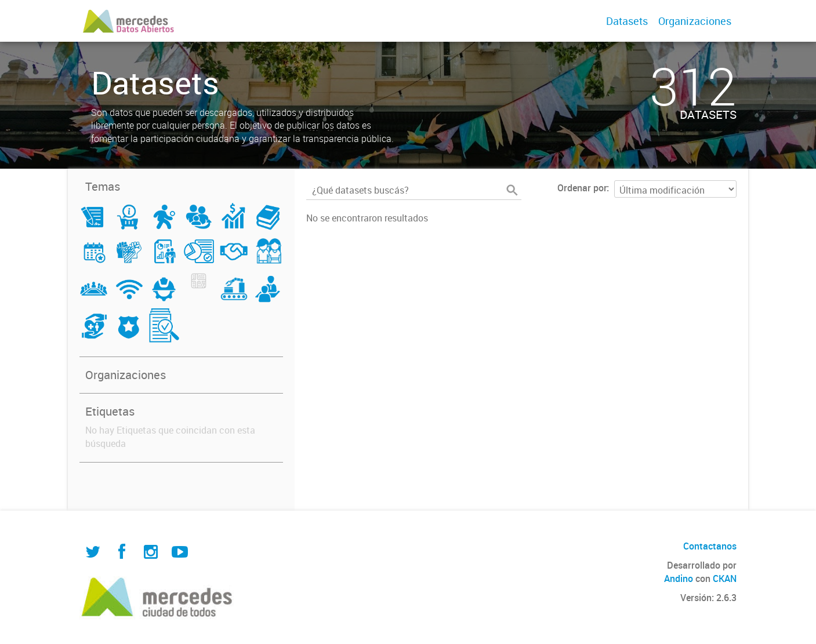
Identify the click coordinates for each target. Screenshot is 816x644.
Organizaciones (695, 21)
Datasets (627, 21)
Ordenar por (582, 188)
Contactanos (710, 546)
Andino (679, 578)
